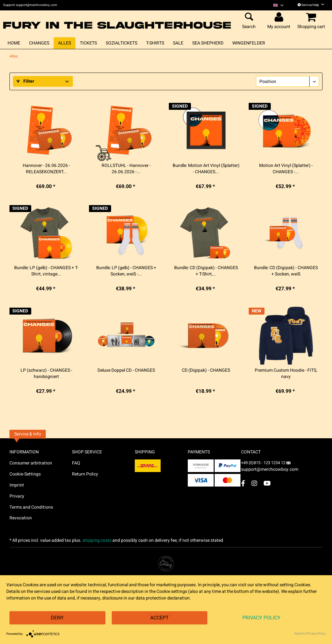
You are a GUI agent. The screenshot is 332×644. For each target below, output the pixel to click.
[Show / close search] (249, 17)
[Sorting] (288, 81)
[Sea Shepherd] (208, 43)
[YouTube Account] (267, 483)
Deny (57, 618)
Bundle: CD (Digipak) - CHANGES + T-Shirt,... (206, 271)
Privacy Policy (261, 618)
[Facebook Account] (243, 483)
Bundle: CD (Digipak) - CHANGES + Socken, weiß (286, 271)
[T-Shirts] (155, 43)
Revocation (21, 518)
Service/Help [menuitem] (311, 5)
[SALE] (178, 43)
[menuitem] (278, 5)
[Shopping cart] (312, 17)
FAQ (76, 463)
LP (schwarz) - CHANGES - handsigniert (46, 374)
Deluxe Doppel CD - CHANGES (126, 370)
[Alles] (65, 43)
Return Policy (85, 474)
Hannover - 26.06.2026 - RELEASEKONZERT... (46, 169)
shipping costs (97, 540)
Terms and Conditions (31, 507)
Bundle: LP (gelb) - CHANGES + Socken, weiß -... (126, 271)
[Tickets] (88, 43)
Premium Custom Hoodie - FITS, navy (286, 374)
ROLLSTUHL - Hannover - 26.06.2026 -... (126, 169)
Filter (25, 81)
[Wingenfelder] (249, 43)
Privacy (17, 496)
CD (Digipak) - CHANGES (206, 370)
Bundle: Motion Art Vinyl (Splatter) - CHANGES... (206, 169)
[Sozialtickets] (122, 43)
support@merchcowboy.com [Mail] (270, 467)
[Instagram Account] (254, 483)
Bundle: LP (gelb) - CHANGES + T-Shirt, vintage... (46, 271)
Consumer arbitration (31, 463)
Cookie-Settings (25, 474)
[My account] (280, 17)
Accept (160, 618)
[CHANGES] (39, 43)
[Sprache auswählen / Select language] (278, 5)
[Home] (14, 43)
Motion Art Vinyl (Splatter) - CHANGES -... (286, 169)
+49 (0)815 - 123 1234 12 (264, 463)
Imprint (17, 485)
